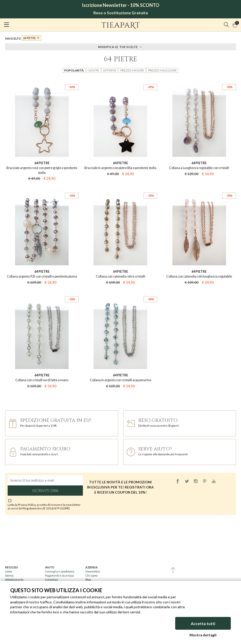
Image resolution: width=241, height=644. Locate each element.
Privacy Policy (27, 505)
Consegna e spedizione (60, 571)
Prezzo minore (132, 70)
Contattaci (52, 580)
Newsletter (93, 571)
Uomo (9, 571)
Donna (9, 575)
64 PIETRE (29, 38)
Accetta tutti (203, 623)
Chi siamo (91, 575)
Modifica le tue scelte (118, 47)
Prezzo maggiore (162, 70)
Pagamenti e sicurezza (60, 575)
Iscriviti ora (45, 491)
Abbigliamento (14, 580)
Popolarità (74, 70)
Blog (88, 580)
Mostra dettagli (203, 635)
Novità (93, 70)
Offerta (110, 70)
